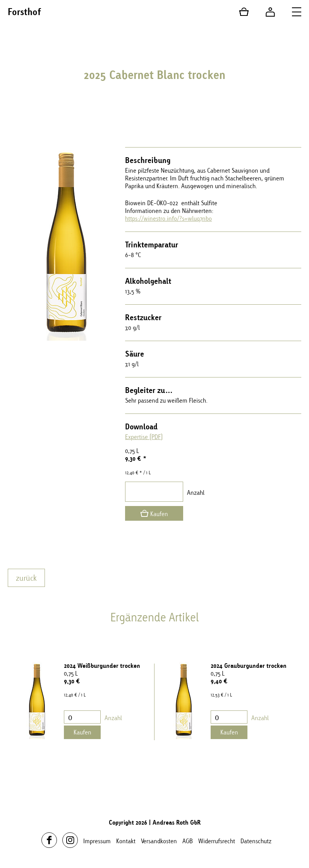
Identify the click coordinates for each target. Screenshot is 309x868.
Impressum (97, 841)
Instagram (70, 840)
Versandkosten (159, 841)
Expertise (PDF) (144, 437)
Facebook (49, 840)
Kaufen (159, 514)
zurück (26, 578)
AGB (188, 841)
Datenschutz (256, 841)
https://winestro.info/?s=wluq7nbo (168, 218)
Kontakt (126, 841)
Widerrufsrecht (217, 841)
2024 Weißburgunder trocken (102, 666)
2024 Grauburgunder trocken (249, 666)
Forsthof (24, 12)
